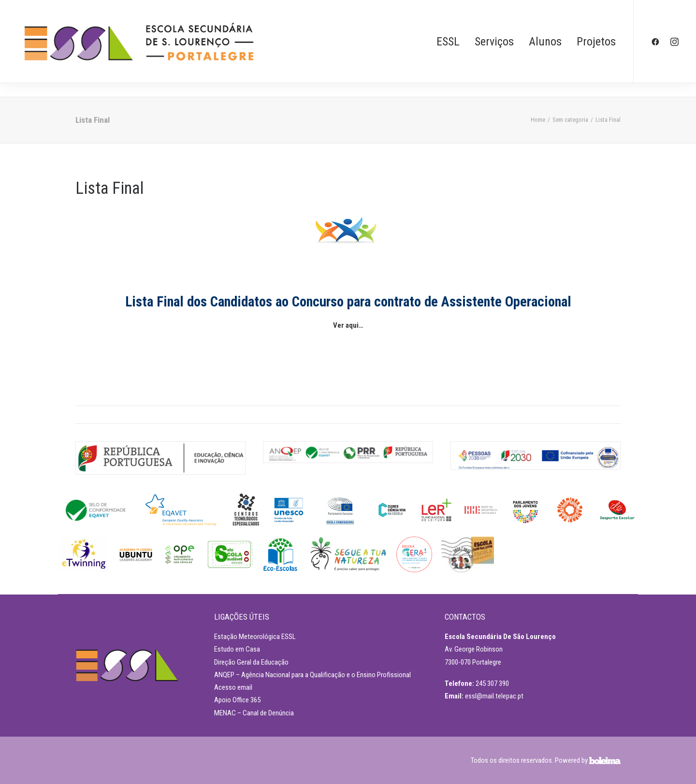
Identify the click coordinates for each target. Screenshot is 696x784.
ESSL (448, 42)
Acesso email (233, 687)
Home (538, 120)
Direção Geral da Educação (251, 662)
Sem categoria (570, 120)
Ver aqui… (348, 325)
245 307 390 (492, 683)
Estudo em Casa (237, 649)
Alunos (545, 42)
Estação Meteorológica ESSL (255, 637)
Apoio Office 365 (237, 700)
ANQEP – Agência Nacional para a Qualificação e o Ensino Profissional (312, 675)
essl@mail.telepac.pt (494, 696)
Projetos (596, 42)
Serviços (494, 42)
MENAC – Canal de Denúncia (254, 713)
